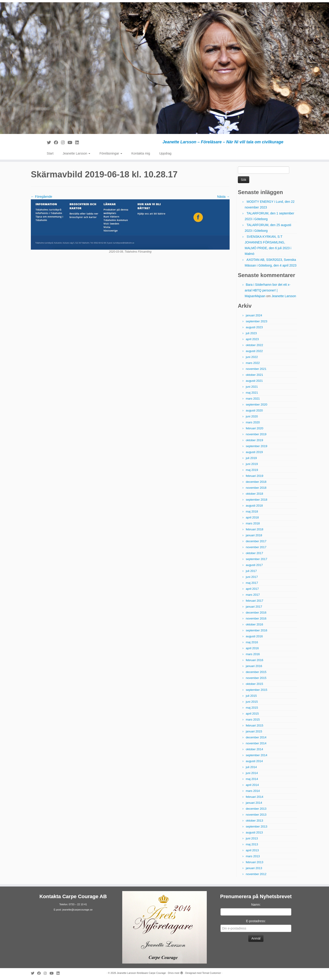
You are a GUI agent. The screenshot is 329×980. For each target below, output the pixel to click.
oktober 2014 (255, 749)
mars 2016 (253, 654)
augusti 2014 (254, 761)
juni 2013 (252, 838)
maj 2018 (252, 511)
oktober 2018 (255, 494)
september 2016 (257, 630)
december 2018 (256, 482)
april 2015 (252, 714)
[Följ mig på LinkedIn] (78, 143)
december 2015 (256, 672)
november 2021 (256, 369)
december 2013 (256, 809)
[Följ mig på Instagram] (64, 143)
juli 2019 (251, 458)
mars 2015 (253, 720)
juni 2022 (252, 357)
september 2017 (257, 559)
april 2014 (252, 785)
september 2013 (257, 826)
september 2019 (257, 446)
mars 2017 (253, 595)
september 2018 (257, 500)
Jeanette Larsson (76, 153)
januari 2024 (254, 315)
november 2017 (256, 547)
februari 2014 (255, 797)
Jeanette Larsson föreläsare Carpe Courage (141, 973)
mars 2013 (253, 856)
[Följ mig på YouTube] (71, 143)
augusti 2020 (254, 410)
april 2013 (252, 850)
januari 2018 (254, 535)
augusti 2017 (254, 565)
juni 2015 (252, 702)
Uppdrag (165, 153)
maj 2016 (252, 642)
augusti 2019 (254, 452)
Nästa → (223, 197)
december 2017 (256, 541)
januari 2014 (254, 803)
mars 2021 (253, 399)
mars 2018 (253, 523)
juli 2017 (251, 571)
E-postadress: (256, 921)
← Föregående (41, 197)
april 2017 (252, 589)
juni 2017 (252, 577)
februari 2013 (255, 862)
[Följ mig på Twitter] (50, 143)
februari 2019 (255, 476)
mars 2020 (253, 422)
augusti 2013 (254, 832)
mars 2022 (253, 363)
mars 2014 (253, 791)
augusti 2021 (254, 381)
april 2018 (252, 517)
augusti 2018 (254, 506)
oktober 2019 (255, 440)
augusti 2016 (254, 636)
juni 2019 (252, 464)
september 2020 (257, 405)
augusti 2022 (254, 351)
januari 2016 (254, 666)
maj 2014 (252, 779)
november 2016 (256, 618)
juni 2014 (252, 773)
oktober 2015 (255, 684)
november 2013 (256, 815)
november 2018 (256, 488)
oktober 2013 (255, 821)
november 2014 (256, 743)
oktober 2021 (255, 375)
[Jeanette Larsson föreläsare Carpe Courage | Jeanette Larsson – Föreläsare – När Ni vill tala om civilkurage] (164, 68)
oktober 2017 (255, 553)
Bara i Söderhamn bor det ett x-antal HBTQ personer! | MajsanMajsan (268, 290)
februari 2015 (255, 725)
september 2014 (257, 755)
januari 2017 (254, 607)
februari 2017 (255, 601)
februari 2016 (255, 660)
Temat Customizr (212, 973)
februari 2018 (255, 529)
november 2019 (256, 434)
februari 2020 (255, 428)
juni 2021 (252, 387)
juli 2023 (251, 333)
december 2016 (256, 613)
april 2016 (252, 648)
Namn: (256, 905)
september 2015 (257, 690)
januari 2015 (254, 731)
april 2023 (252, 339)
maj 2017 (252, 583)
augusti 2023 (254, 327)
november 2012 (256, 874)
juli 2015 (251, 696)
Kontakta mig (141, 153)
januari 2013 (254, 868)
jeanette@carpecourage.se (77, 910)
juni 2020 (252, 416)
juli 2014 (251, 767)
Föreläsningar (111, 153)
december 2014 (256, 737)
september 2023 (257, 321)
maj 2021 (252, 393)
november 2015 (256, 678)
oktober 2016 (255, 624)
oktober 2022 (255, 345)
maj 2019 (252, 470)
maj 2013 (252, 844)
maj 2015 (252, 708)
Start (50, 153)
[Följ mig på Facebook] (57, 143)
